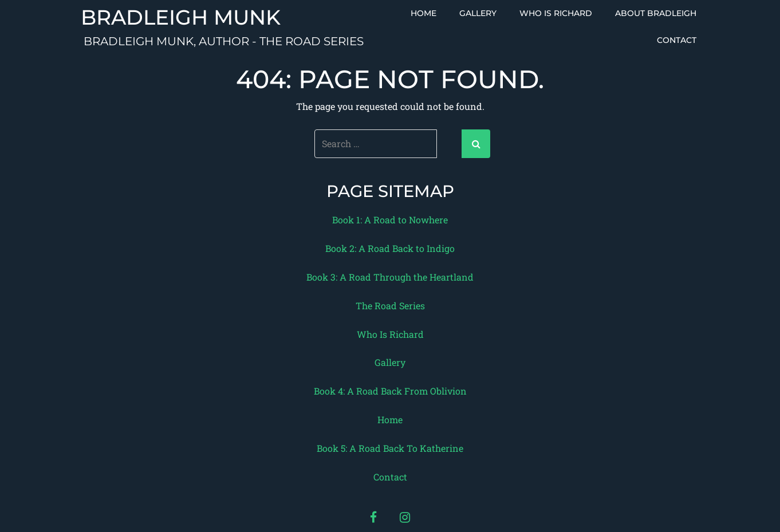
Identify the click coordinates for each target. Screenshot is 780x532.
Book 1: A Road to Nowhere (390, 220)
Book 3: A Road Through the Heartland (390, 277)
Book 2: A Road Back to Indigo (390, 248)
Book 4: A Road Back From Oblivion (390, 391)
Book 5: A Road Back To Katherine (390, 448)
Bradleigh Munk (181, 18)
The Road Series (390, 306)
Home (424, 13)
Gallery (478, 13)
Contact (677, 40)
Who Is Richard (556, 13)
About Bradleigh (656, 13)
